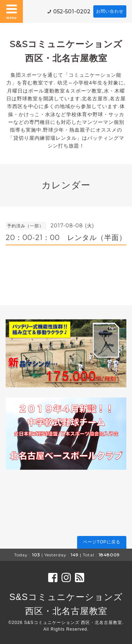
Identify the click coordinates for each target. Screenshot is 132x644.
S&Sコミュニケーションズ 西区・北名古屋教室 (73, 623)
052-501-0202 (72, 12)
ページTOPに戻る (102, 542)
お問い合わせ (110, 11)
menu (12, 11)
